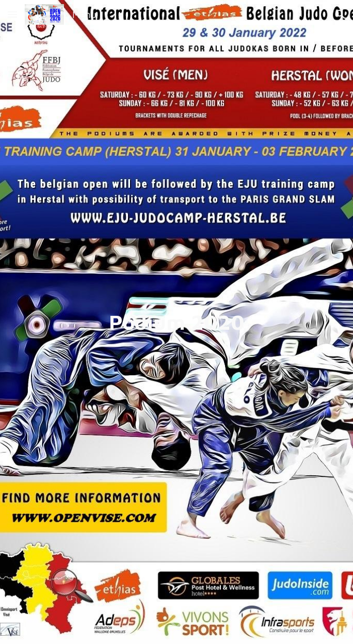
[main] (176, 322)
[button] (12, 14)
